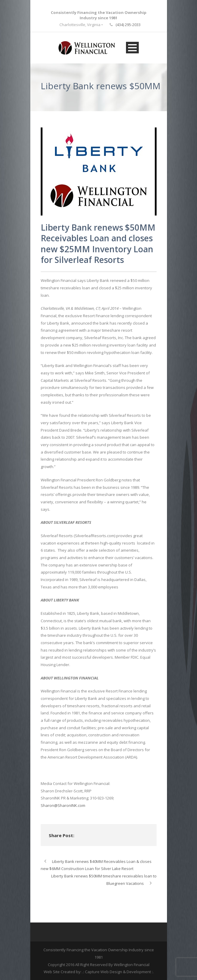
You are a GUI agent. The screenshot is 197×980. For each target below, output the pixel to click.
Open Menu (132, 48)
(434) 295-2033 (128, 25)
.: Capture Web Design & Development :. (118, 972)
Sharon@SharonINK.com (63, 805)
